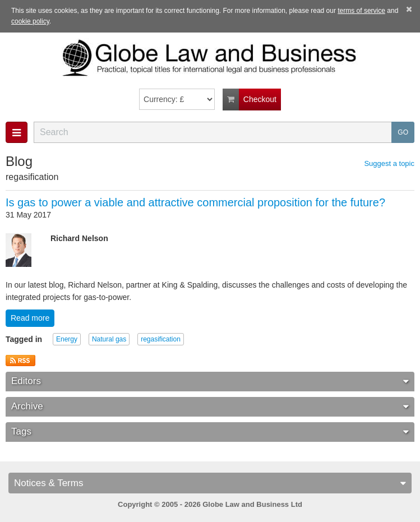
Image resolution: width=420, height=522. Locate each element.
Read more (30, 318)
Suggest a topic (389, 164)
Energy (67, 339)
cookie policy (30, 21)
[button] (17, 132)
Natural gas (109, 339)
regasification (161, 339)
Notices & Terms (210, 483)
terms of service (361, 11)
